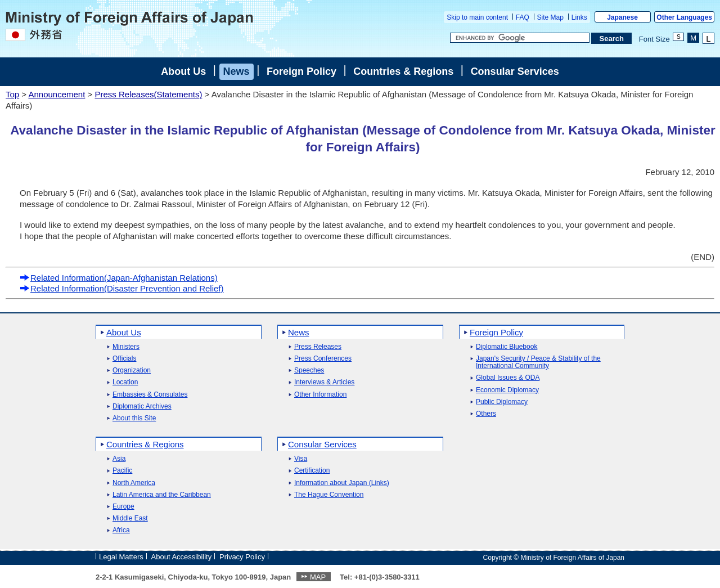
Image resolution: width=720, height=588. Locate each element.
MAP (318, 577)
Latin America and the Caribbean (162, 495)
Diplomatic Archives (142, 407)
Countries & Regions (403, 71)
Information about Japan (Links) (342, 483)
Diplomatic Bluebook (507, 347)
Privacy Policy (242, 557)
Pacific (122, 471)
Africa (121, 530)
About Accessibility (182, 557)
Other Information (320, 395)
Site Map (550, 17)
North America (134, 483)
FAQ (523, 17)
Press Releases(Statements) (148, 94)
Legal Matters (121, 557)
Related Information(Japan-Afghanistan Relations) (119, 278)
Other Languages (684, 17)
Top (12, 94)
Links (579, 17)
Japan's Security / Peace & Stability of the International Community (538, 362)
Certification (312, 471)
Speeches (309, 371)
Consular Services (515, 71)
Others (486, 414)
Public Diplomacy (502, 402)
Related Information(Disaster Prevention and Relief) (122, 288)
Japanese (622, 17)
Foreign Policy (301, 71)
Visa (301, 459)
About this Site (134, 418)
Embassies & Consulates (150, 395)
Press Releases (318, 347)
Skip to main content (477, 17)
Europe (123, 507)
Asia (119, 459)
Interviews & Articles (324, 382)
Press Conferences (323, 359)
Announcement (57, 94)
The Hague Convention (329, 495)
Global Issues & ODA (508, 378)
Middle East (130, 519)
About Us (183, 71)
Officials (124, 359)
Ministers (126, 347)
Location (125, 382)
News (237, 71)
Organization (132, 371)
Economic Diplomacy (507, 390)
